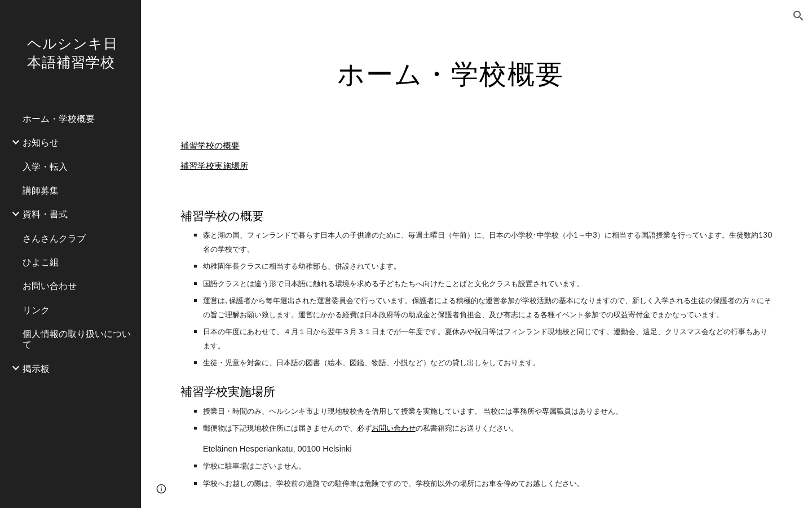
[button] (798, 16)
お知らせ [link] (41, 142)
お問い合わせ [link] (50, 285)
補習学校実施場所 (214, 166)
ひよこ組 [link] (41, 262)
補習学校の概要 (210, 145)
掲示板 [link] (36, 368)
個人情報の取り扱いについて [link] (77, 339)
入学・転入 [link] (45, 166)
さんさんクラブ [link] (54, 238)
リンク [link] (36, 310)
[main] (451, 71)
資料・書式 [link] (45, 214)
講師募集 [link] (41, 190)
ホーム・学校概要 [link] (59, 118)
